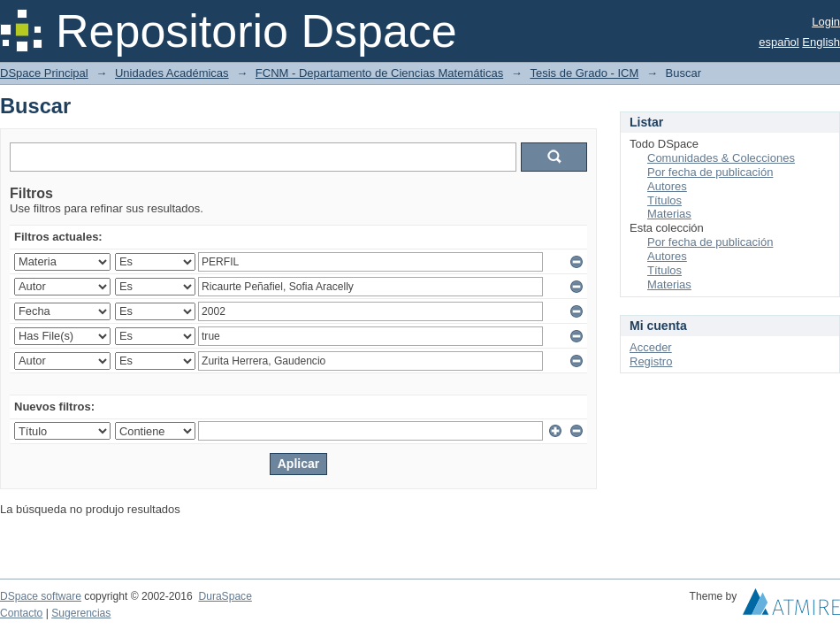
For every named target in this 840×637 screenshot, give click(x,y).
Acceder (651, 347)
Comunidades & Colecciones (721, 158)
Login (826, 22)
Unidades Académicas (172, 73)
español (779, 42)
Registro (651, 361)
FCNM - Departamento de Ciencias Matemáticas (379, 73)
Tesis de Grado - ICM (584, 73)
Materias (669, 214)
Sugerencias (81, 613)
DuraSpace (225, 596)
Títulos (664, 200)
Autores (667, 186)
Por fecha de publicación (710, 172)
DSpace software (41, 596)
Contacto (21, 613)
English (821, 42)
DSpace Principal (44, 73)
